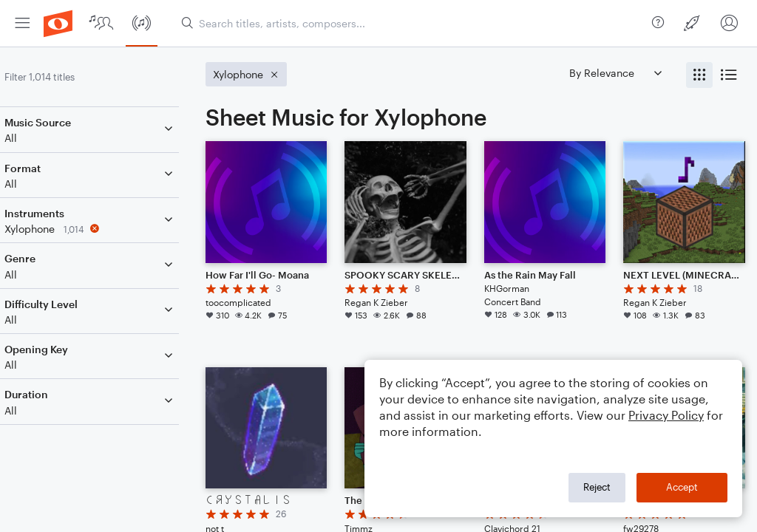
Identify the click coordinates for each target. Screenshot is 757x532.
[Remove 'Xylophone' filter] (109, 229)
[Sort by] (615, 73)
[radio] (699, 75)
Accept (682, 487)
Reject (597, 487)
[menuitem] (22, 23)
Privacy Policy (666, 415)
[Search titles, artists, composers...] (411, 23)
